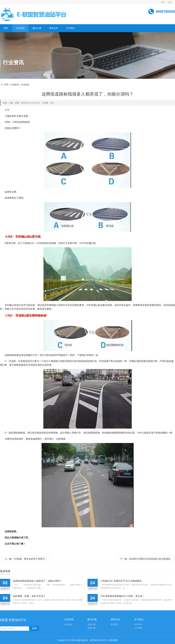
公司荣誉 (138, 628)
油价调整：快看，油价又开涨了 (29, 596)
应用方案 (92, 628)
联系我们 (115, 625)
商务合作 (54, 28)
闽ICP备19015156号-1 (98, 640)
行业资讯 (20, 28)
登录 (163, 2)
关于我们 (70, 28)
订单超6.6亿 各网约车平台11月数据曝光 (121, 581)
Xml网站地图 (113, 640)
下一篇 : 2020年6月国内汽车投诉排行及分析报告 (145, 559)
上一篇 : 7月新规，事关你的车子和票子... (26, 559)
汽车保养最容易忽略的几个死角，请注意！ (123, 596)
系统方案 (92, 625)
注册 (169, 2)
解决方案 (37, 28)
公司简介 (138, 625)
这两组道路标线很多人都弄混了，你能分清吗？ (37, 581)
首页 (6, 28)
